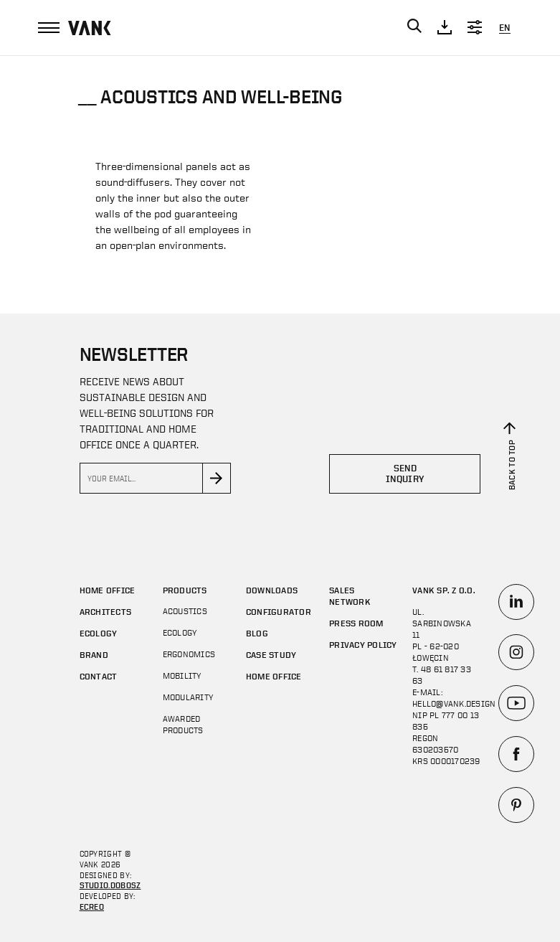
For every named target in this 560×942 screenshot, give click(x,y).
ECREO (92, 906)
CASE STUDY (271, 654)
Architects (105, 611)
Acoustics (185, 611)
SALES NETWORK (350, 595)
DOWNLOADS (272, 590)
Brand (94, 654)
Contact (99, 676)
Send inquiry (405, 474)
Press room (356, 623)
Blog (257, 633)
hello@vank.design (454, 704)
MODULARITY (188, 697)
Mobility (182, 676)
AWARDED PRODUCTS (183, 725)
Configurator (279, 611)
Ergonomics (189, 654)
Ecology (99, 633)
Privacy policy (363, 644)
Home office (108, 590)
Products (185, 590)
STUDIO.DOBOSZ (110, 885)
